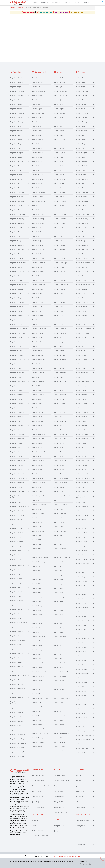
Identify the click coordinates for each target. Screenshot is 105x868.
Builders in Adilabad (81, 82)
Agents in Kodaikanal (60, 381)
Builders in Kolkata (81, 390)
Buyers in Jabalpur (37, 342)
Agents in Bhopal (59, 183)
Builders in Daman (81, 210)
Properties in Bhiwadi (17, 175)
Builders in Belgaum (81, 153)
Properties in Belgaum (17, 153)
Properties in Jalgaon (16, 351)
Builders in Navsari (81, 511)
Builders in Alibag (81, 104)
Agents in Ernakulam (60, 249)
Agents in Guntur (59, 293)
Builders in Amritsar (81, 117)
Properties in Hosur (16, 324)
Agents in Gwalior (59, 307)
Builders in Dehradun (82, 223)
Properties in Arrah (16, 126)
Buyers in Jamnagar (38, 355)
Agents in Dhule (59, 232)
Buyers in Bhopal (37, 183)
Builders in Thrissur (81, 669)
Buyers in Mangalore (38, 421)
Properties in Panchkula (17, 550)
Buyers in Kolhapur (38, 386)
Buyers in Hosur (37, 324)
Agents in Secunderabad (61, 619)
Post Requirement (38, 781)
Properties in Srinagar (17, 653)
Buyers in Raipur (37, 584)
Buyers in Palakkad (38, 540)
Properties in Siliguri (16, 636)
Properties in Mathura (17, 430)
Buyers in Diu (36, 236)
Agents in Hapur (59, 311)
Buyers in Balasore (38, 139)
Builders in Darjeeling (82, 219)
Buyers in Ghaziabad (38, 271)
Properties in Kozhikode (17, 395)
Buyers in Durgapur (38, 245)
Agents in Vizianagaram (61, 738)
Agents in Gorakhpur (60, 280)
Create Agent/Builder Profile (41, 786)
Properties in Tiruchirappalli (19, 675)
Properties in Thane (16, 662)
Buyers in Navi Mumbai (39, 505)
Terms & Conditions (82, 820)
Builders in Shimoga (81, 630)
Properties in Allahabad (17, 113)
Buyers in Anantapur (38, 122)
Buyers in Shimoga (38, 628)
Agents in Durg (58, 241)
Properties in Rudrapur (17, 609)
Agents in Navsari (59, 509)
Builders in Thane (81, 660)
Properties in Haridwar (17, 315)
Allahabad (20, 8)
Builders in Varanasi (81, 718)
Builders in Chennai (81, 197)
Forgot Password (38, 831)
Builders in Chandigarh (82, 192)
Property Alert (59, 826)
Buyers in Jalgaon (37, 351)
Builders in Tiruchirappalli (83, 674)
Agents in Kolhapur (59, 386)
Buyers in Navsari (37, 509)
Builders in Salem (81, 612)
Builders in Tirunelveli (82, 678)
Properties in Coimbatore (18, 201)
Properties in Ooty (16, 537)
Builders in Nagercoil (82, 491)
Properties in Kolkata (16, 390)
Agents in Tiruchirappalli (61, 672)
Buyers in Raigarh (37, 579)
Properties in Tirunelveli (17, 680)
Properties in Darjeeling (17, 219)
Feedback (79, 797)
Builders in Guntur (81, 293)
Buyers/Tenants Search (61, 781)
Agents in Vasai (58, 720)
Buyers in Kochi (37, 377)
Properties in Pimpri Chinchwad (16, 560)
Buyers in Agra (36, 87)
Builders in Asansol (81, 131)
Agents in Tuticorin (59, 694)
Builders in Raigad (81, 577)
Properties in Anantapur (17, 122)
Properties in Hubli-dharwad (19, 329)
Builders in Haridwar (82, 315)
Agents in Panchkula (60, 549)
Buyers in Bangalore (38, 144)
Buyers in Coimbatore (38, 201)
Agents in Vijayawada (60, 729)
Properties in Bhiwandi (17, 179)
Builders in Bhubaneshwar (83, 188)
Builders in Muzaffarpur (82, 483)
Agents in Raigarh (59, 579)
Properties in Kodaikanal (18, 381)
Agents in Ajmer (59, 100)
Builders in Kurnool (81, 399)
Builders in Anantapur (82, 122)
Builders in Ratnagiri (81, 599)
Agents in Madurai (59, 417)
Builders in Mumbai (81, 465)
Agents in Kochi (58, 377)
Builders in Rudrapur (82, 608)
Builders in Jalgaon (81, 351)
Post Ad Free (45, 3)
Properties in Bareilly (16, 148)
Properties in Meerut (16, 443)
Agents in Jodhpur (59, 364)
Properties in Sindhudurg (18, 640)
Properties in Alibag (16, 104)
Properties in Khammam (18, 373)
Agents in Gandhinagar (61, 263)
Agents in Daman (59, 210)
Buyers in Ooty (36, 535)
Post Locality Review (39, 807)
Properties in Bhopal (16, 183)
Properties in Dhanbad (17, 227)
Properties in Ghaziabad (17, 271)
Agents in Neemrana (60, 513)
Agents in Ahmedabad (60, 91)
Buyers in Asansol (37, 131)
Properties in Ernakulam (17, 249)
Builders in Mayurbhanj (82, 434)
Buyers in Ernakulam (38, 249)
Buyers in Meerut (37, 443)
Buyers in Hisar (36, 320)
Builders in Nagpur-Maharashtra (81, 497)
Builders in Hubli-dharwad (83, 329)
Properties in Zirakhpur (17, 756)
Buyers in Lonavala (38, 403)
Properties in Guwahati (17, 302)
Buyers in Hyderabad (38, 333)
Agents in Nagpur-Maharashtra (63, 496)
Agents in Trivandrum (60, 685)
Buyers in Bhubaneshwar (39, 188)
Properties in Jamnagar (17, 355)
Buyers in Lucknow (38, 408)
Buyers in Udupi (37, 703)
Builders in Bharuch (81, 161)
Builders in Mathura (81, 430)
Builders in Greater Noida (83, 285)
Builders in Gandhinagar (83, 263)
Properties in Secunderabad (19, 623)
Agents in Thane (59, 659)
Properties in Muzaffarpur (18, 483)
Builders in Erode (81, 254)
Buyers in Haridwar (38, 315)
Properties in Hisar (16, 320)
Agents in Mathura (59, 430)
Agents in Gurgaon (59, 298)
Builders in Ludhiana (82, 412)
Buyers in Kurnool (37, 399)
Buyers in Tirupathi (38, 681)
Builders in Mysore (81, 487)
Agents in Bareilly (59, 148)
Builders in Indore (81, 337)
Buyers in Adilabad (38, 82)
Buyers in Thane (37, 659)
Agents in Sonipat (59, 645)
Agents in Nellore (59, 518)
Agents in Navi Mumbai (61, 505)
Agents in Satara (59, 615)
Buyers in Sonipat (37, 645)
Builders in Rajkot (81, 590)
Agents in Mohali (59, 447)
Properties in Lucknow (17, 408)
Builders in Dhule (81, 232)
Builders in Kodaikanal (82, 381)
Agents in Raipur (59, 584)
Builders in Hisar (80, 320)
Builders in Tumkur (81, 691)
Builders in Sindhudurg (82, 638)
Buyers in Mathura (37, 430)
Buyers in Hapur (37, 311)
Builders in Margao (81, 425)
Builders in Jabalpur (81, 342)
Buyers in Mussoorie (38, 474)
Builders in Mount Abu (82, 461)
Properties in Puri (15, 574)
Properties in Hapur (16, 311)
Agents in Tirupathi (59, 681)
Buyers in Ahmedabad (39, 91)
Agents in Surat (58, 654)
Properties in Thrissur (17, 671)
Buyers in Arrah (37, 126)
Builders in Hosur (81, 324)
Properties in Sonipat (17, 649)
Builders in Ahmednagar (83, 95)
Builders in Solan (80, 643)
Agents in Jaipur (58, 346)
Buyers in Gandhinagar (39, 263)
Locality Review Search (61, 813)
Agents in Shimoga (59, 628)
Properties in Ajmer (16, 100)
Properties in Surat (16, 658)
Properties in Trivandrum (18, 689)
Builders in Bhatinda (82, 166)
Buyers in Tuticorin (38, 694)
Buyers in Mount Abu (38, 461)
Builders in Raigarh (81, 581)
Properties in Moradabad (18, 452)
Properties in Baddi (16, 135)
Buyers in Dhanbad (38, 227)
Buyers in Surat (37, 654)
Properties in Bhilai (16, 170)
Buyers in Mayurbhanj (39, 434)
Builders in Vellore (81, 726)
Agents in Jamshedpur (60, 359)
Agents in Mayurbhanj (60, 434)
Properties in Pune (16, 570)
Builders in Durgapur (82, 245)
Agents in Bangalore (60, 144)
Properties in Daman (16, 210)
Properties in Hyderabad (18, 333)
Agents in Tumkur (59, 689)
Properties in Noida (16, 528)
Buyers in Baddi (37, 135)
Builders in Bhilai (80, 170)
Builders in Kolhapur (82, 386)
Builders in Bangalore (82, 144)
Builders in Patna (81, 555)
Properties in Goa (16, 276)
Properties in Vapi (16, 717)
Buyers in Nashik (37, 500)
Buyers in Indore (37, 337)
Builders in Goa (80, 276)
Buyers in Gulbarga (38, 289)
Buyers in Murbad (37, 469)
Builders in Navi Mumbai (83, 506)
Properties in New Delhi (17, 524)
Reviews (79, 802)
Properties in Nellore (16, 520)
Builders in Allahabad (82, 113)
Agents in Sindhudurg (60, 637)
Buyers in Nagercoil (38, 491)
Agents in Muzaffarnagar (61, 478)
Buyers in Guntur (37, 293)
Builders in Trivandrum (82, 687)
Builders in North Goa (82, 533)
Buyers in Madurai (37, 417)
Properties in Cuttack (16, 205)
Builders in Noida (81, 528)
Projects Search (59, 797)
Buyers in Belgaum (38, 153)
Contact (87, 3)
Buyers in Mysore (37, 487)
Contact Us (80, 786)
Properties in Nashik (16, 502)
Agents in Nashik (59, 500)
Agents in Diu (58, 236)
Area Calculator (81, 844)
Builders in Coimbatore (82, 201)
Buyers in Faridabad (38, 258)
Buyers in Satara (37, 615)
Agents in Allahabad (60, 113)
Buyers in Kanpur (37, 368)
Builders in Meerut (81, 443)
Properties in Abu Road (17, 78)
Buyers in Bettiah (37, 157)
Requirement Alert (60, 831)
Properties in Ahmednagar (18, 95)
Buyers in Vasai (36, 720)
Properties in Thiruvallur (17, 667)
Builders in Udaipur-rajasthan (84, 700)
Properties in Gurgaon (17, 298)
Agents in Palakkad (59, 540)
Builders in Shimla (81, 625)
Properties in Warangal (17, 752)
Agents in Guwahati (60, 302)
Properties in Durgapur (17, 245)
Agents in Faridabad (60, 258)
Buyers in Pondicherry (39, 562)
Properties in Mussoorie (17, 474)
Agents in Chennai (59, 197)
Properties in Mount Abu (18, 461)
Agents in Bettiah (59, 157)
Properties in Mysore (16, 487)
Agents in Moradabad (60, 452)
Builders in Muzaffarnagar (83, 478)
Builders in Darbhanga (82, 214)
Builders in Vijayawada (82, 731)
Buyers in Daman (37, 210)
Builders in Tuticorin (81, 696)
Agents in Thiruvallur (60, 663)
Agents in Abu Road (60, 78)
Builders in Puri (80, 572)
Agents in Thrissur (59, 667)
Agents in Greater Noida (61, 285)
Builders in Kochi (80, 377)
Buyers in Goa (36, 276)
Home (35, 3)
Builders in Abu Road (82, 78)
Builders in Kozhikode (82, 395)
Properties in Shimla (16, 627)
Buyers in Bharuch (37, 161)
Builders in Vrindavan (82, 744)
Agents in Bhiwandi (59, 179)
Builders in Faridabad (82, 258)
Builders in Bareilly (81, 148)
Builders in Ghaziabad (82, 271)
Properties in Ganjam (17, 267)
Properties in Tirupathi (17, 684)
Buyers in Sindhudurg (38, 637)
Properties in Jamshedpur (18, 359)
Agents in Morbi (59, 456)
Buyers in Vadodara (38, 707)
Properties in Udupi (16, 708)
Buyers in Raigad (37, 575)
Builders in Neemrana (82, 515)
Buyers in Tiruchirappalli (39, 672)
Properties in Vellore (16, 730)
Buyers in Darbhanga (38, 214)
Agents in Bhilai (58, 170)
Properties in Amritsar (17, 117)
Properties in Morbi (16, 456)
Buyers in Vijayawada (38, 729)
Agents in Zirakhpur (60, 751)
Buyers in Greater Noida (39, 285)
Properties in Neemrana (17, 515)
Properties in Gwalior (17, 307)
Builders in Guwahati (82, 302)
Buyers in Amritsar (38, 117)
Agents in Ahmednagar (61, 95)
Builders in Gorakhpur (82, 280)
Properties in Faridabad (17, 258)
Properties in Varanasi (17, 721)
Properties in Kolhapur (17, 386)
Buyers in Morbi (37, 456)
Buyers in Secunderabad (39, 619)
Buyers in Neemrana (38, 513)
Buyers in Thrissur (37, 667)
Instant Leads (37, 791)
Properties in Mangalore (17, 421)
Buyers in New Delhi (38, 522)
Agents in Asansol (59, 131)
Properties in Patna (16, 555)
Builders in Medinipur (82, 439)
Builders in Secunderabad (83, 621)
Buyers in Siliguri (37, 632)
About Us (79, 781)
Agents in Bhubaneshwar (61, 188)
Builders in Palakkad (81, 542)
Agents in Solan (58, 641)
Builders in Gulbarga (82, 289)
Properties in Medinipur (17, 439)
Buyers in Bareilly (37, 148)
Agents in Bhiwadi (59, 175)
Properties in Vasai (16, 726)
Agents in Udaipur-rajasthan (62, 698)
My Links (68, 3)
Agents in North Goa (60, 531)
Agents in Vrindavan (60, 742)
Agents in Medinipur (60, 439)
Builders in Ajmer (81, 100)
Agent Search (59, 786)
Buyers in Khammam (38, 373)
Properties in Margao (17, 425)
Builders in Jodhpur (81, 364)
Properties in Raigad (16, 579)
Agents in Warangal (60, 747)
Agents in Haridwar (59, 315)
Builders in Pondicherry (82, 564)
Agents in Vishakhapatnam (62, 733)
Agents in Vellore (59, 725)
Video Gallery (80, 807)
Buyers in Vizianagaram (39, 738)
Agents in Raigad (59, 575)
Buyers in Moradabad (38, 452)
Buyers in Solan (37, 641)
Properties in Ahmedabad (18, 91)
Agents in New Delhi (60, 522)
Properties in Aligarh (16, 109)
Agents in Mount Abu (60, 461)
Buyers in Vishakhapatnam (40, 733)
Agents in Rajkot (59, 588)
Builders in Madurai (81, 417)
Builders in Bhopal (81, 183)
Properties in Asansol (17, 131)
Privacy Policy (80, 826)
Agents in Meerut (59, 443)
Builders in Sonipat (81, 647)
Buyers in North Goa (38, 531)
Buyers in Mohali (37, 447)
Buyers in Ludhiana (38, 412)
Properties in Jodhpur (17, 364)
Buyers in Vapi (36, 711)
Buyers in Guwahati (38, 302)
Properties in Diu (15, 236)
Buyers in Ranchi (37, 593)
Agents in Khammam (60, 373)
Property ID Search (60, 802)
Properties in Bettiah (16, 157)
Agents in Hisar (58, 320)
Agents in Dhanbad (59, 227)
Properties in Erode (16, 254)
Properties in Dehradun (17, 223)
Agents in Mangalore (60, 421)
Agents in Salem (59, 610)
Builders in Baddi (81, 135)
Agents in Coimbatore (60, 201)
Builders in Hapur (81, 311)
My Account (57, 3)
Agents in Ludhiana (59, 412)
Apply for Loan (81, 839)
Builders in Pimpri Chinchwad (84, 559)
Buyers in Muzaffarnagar (39, 478)
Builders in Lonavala (81, 403)
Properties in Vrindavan (17, 748)
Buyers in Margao (37, 425)
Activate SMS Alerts (38, 797)
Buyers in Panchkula (38, 549)
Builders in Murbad (81, 469)
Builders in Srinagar (81, 652)
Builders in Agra (80, 87)
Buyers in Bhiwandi (38, 179)
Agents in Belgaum (59, 153)
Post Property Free (38, 775)
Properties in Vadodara (17, 712)
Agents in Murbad (59, 469)
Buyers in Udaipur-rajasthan (40, 698)
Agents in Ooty (58, 535)
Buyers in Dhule (37, 232)
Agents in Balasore (59, 139)
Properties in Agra (16, 87)
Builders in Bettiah (81, 157)
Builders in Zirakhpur (82, 753)
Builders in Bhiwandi (82, 179)
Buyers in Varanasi (38, 716)
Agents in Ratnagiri (59, 597)
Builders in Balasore (81, 139)
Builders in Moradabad (82, 452)
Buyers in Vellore (37, 725)
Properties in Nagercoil (17, 491)
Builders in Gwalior (81, 307)
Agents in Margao (59, 425)
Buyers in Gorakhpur (38, 280)
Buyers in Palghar (37, 544)
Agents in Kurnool (59, 399)
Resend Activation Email (40, 835)
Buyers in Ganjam (37, 267)
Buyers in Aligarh (37, 109)
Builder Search (59, 791)
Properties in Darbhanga (18, 214)
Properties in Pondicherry (18, 565)
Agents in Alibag (59, 104)
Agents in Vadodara (60, 707)
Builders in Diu (80, 236)
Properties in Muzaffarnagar (19, 478)
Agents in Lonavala (59, 403)
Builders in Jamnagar (82, 355)
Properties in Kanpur (16, 368)
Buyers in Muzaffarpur (39, 483)
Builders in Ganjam (81, 267)
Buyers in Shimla (37, 623)
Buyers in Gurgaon (38, 298)
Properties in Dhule (16, 232)
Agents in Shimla (59, 623)
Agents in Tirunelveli (60, 676)
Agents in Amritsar (59, 117)
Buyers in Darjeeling (38, 219)
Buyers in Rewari (37, 601)
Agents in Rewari (59, 601)
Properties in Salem (16, 614)
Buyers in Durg (36, 241)
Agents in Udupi (59, 703)
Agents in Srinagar (59, 650)
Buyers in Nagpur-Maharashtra (41, 496)
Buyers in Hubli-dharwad (39, 329)
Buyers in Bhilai (37, 170)
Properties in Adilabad (17, 82)
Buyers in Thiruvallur (38, 663)
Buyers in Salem (37, 610)
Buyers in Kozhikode (38, 395)
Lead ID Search (59, 807)
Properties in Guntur (16, 293)
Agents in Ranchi (59, 593)
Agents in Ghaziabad (60, 271)
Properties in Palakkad (17, 542)
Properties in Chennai (17, 197)
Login (34, 826)
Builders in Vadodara (82, 709)
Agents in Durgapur (60, 245)
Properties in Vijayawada (18, 734)
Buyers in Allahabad (38, 113)
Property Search (59, 775)
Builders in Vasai (80, 722)
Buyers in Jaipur (37, 346)
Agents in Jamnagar (60, 355)
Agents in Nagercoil (60, 491)
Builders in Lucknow (81, 408)
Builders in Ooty (80, 537)
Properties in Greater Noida (18, 285)
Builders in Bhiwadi (81, 175)
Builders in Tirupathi (82, 682)
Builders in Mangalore (82, 421)
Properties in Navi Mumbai (18, 506)
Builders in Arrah (81, 126)
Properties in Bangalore (17, 144)
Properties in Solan (16, 645)
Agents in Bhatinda (59, 166)
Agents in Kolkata (59, 390)
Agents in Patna (58, 553)
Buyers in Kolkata (37, 390)
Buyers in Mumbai (37, 465)
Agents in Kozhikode (60, 395)
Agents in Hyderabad (60, 333)
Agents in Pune (58, 566)
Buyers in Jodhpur (37, 364)
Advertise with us (81, 791)
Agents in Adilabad (59, 82)
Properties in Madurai (17, 417)
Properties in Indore (16, 337)
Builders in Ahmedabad (82, 91)
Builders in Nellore (81, 520)
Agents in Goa (58, 276)
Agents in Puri (58, 571)
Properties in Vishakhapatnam (19, 739)
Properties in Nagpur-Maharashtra (17, 497)
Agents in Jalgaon (59, 351)
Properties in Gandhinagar (18, 263)
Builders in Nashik (81, 502)
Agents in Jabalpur (59, 342)
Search (78, 3)
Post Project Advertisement (41, 802)
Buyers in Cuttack (37, 205)
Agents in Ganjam (59, 267)
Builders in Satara (81, 616)
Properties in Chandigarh (18, 192)
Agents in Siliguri (59, 632)
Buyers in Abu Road (38, 78)
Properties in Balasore (17, 139)
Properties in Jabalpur (17, 342)
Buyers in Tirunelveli (38, 676)
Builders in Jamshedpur (82, 359)
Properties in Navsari (16, 511)
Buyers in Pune (36, 566)
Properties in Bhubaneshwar (19, 188)
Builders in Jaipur (81, 346)
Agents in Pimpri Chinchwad (62, 557)
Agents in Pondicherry (60, 562)
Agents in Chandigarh (60, 192)
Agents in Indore (59, 337)
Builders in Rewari (81, 603)
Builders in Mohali (81, 447)
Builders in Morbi (81, 456)
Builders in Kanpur (81, 368)
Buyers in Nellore (37, 518)
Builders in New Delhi (82, 524)
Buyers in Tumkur (37, 689)
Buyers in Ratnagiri (38, 597)
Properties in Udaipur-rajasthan (17, 703)
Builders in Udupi (81, 704)
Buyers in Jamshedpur (39, 359)
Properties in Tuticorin (17, 697)
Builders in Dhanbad (82, 227)
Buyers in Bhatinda (38, 166)
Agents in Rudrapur (60, 606)
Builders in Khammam (82, 373)
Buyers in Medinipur (38, 439)
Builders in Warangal (82, 748)
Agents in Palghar (59, 544)
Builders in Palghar (81, 546)
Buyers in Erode (37, 254)
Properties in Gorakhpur (17, 280)
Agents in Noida (59, 527)
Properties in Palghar (17, 546)
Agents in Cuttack (59, 205)
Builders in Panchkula (82, 550)
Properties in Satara (16, 618)
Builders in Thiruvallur (82, 665)
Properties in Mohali (16, 447)
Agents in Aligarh (59, 109)
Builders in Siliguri (81, 634)
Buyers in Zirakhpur (38, 751)
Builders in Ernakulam (82, 249)
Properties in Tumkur (17, 693)
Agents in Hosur (59, 324)
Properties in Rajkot (16, 592)
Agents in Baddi (58, 135)
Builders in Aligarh (81, 109)
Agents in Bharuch (59, 161)
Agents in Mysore (59, 487)
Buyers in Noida (37, 527)
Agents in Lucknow (59, 408)
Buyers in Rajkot (37, 588)
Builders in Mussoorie (82, 474)
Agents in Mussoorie (60, 474)
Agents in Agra (58, 87)
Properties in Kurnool (17, 399)
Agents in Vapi (58, 711)
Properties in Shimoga (17, 631)
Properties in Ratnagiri (17, 601)
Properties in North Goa (17, 533)
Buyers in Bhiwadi (37, 175)
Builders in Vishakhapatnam (84, 735)
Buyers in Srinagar (37, 650)
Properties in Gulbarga (17, 289)
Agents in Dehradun (60, 223)
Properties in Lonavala (17, 403)
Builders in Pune (80, 568)
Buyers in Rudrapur (38, 606)
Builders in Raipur (81, 586)
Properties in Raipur (16, 587)
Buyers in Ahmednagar (39, 95)
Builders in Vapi (80, 713)
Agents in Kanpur (59, 368)
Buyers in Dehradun (38, 223)
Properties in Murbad (17, 469)
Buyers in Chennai (37, 197)
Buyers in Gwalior (37, 307)
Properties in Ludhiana (17, 412)
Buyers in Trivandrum (38, 685)
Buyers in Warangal (38, 747)
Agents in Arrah (58, 126)
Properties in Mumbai (17, 465)
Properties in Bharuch (17, 161)
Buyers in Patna (37, 553)
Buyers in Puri (36, 571)
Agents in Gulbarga (59, 289)
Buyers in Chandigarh (38, 192)
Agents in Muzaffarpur (60, 483)
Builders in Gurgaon (81, 298)
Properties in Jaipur (16, 346)
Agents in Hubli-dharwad (61, 329)
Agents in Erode (58, 254)
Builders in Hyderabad (82, 333)
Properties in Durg (16, 241)
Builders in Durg (80, 241)
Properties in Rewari (16, 605)
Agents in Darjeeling (60, 219)
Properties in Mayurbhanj (18, 434)
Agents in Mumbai (59, 465)
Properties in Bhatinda (17, 166)
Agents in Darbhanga (60, 214)
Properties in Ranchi (16, 596)
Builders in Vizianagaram (83, 740)
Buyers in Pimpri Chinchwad (40, 557)
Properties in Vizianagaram (18, 743)
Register (35, 820)
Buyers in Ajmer (37, 100)
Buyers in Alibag (37, 104)
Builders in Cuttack (81, 205)
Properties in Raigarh (17, 583)
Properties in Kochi (16, 377)
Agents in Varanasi (59, 716)
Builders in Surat (80, 656)
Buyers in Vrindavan (38, 742)
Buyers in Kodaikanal (38, 381)
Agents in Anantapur (60, 122)
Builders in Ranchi (81, 594)
